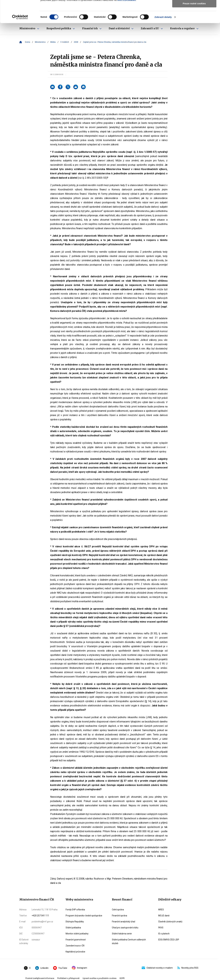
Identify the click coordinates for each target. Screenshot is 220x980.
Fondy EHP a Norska (75, 910)
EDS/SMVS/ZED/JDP (169, 940)
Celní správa (118, 910)
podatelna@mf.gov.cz (42, 922)
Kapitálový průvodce (75, 952)
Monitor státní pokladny (77, 934)
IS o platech (164, 934)
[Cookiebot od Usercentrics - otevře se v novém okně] (20, 39)
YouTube (60, 968)
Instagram (79, 968)
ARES (161, 910)
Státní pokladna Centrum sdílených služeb (129, 941)
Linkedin (42, 968)
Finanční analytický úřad (124, 922)
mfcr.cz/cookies (127, 22)
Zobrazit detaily (163, 39)
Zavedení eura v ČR (75, 946)
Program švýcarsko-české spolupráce (84, 916)
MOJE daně (164, 916)
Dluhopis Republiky (75, 922)
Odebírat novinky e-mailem (157, 968)
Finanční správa (119, 916)
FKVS (161, 928)
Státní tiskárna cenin (122, 934)
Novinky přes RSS (188, 968)
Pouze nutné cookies (194, 26)
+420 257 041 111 (40, 916)
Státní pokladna (73, 928)
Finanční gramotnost (76, 940)
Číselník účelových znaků (170, 922)
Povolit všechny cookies (194, 8)
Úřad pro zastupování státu (125, 928)
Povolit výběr (194, 17)
